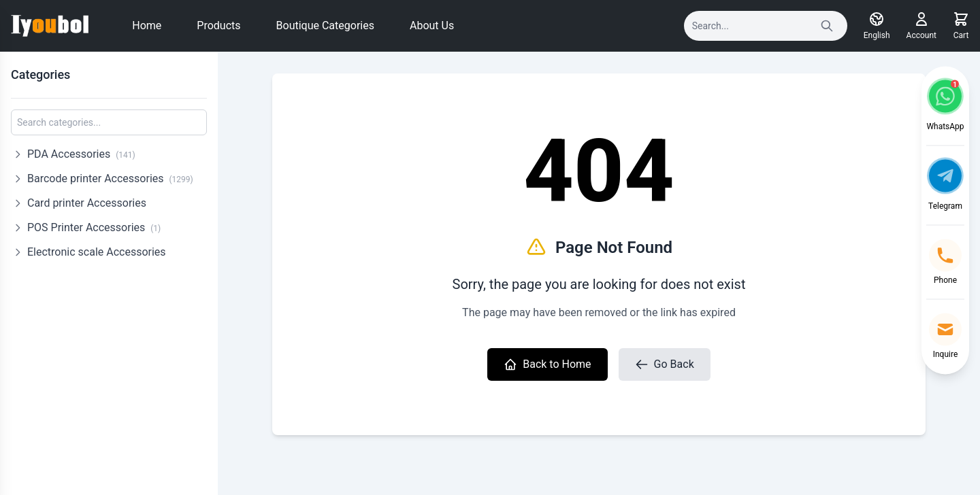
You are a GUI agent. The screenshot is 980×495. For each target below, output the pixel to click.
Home (147, 25)
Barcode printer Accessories (110, 178)
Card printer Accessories (87, 203)
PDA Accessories (81, 154)
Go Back (665, 364)
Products (218, 25)
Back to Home (547, 364)
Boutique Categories (325, 25)
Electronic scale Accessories (97, 252)
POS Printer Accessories (94, 227)
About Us (432, 25)
